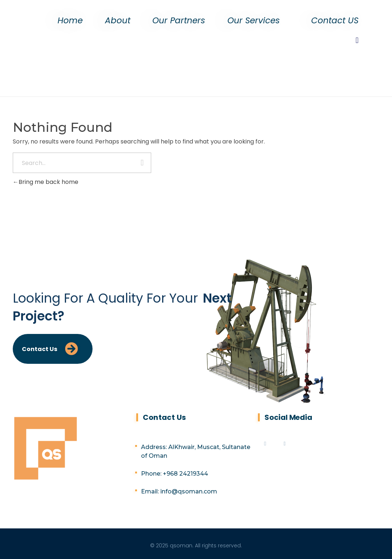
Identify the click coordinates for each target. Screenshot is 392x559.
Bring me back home (46, 182)
